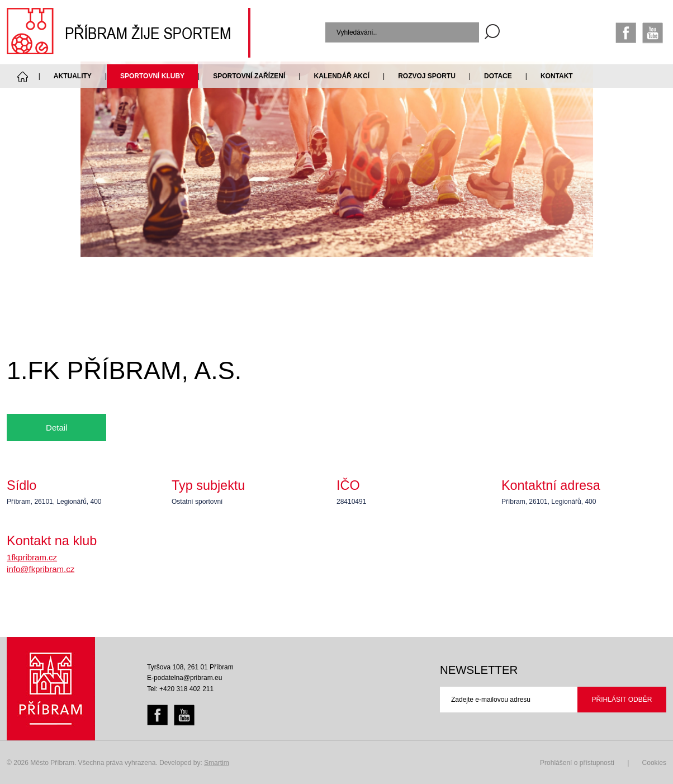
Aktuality (73, 76)
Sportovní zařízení (249, 76)
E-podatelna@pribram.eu (184, 678)
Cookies (654, 763)
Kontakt (557, 76)
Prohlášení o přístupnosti (577, 763)
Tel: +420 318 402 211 (180, 689)
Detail (56, 428)
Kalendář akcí (342, 76)
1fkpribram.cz (32, 557)
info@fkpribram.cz (41, 569)
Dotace (498, 76)
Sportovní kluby (152, 76)
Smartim (217, 763)
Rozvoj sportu (427, 76)
